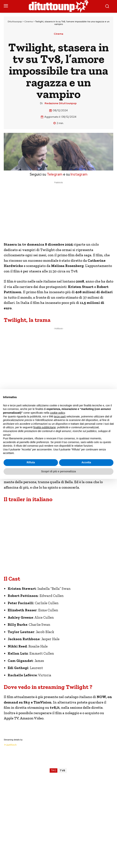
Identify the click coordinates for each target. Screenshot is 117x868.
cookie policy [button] (57, 413)
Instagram (79, 174)
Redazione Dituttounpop (61, 103)
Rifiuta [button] (31, 462)
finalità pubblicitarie (44, 427)
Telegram (54, 174)
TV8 (62, 770)
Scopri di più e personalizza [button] (58, 471)
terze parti (60, 416)
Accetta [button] (86, 462)
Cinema (28, 22)
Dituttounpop (15, 22)
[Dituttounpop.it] (58, 6)
